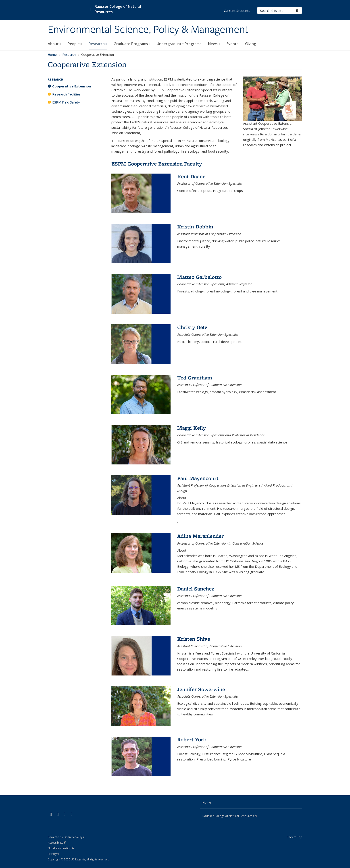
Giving (251, 44)
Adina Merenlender (200, 536)
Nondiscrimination (61, 848)
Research (98, 44)
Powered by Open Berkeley (66, 837)
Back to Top (294, 837)
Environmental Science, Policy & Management (148, 30)
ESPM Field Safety (66, 102)
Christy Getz (192, 327)
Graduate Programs (132, 44)
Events (232, 44)
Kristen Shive (194, 639)
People (75, 44)
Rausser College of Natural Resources (230, 816)
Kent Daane (191, 176)
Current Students (237, 10)
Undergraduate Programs (179, 44)
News (214, 44)
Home (52, 55)
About (54, 44)
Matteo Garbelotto (199, 277)
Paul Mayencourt (198, 478)
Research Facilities (66, 94)
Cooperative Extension (72, 86)
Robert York (192, 739)
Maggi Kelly (192, 428)
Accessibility (57, 843)
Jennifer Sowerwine (201, 689)
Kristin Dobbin (195, 227)
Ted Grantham (195, 378)
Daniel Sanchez (196, 589)
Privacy (54, 854)
